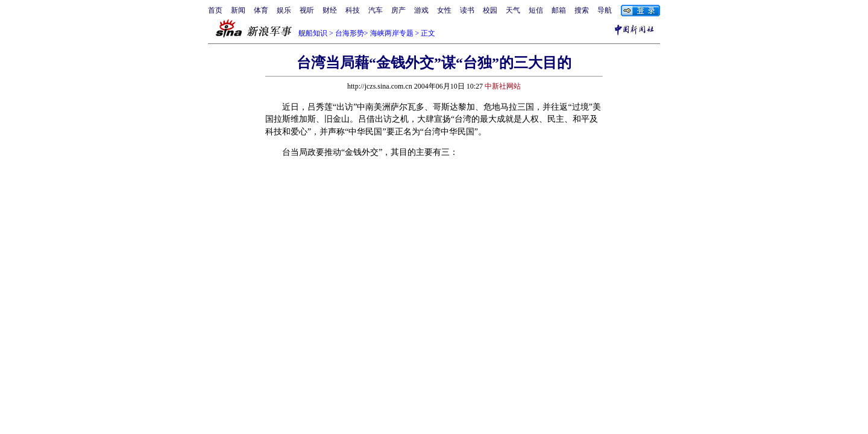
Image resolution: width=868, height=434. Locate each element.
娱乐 (284, 10)
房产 (398, 10)
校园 (490, 10)
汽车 (376, 10)
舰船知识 (313, 33)
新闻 (238, 10)
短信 (536, 10)
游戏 (421, 10)
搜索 (582, 10)
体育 (261, 10)
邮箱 (559, 10)
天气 (513, 10)
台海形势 (350, 33)
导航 (605, 10)
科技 (353, 10)
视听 (307, 10)
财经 (330, 10)
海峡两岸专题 (392, 33)
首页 (215, 10)
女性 (444, 10)
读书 (467, 10)
